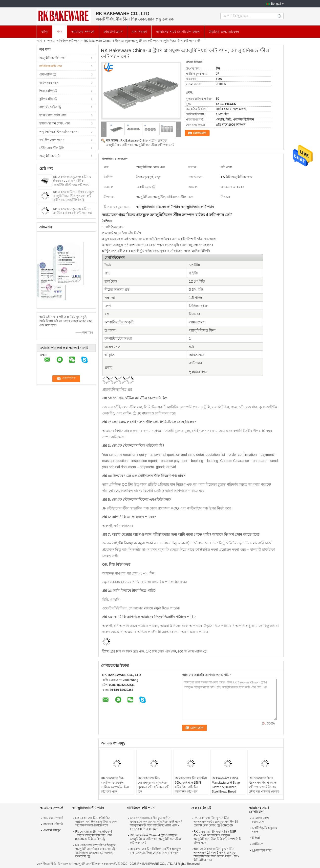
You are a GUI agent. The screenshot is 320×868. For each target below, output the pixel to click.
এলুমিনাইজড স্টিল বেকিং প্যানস (58, 132)
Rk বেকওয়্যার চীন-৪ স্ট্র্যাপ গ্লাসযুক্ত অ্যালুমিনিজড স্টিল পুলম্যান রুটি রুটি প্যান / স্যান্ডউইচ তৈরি (74, 196)
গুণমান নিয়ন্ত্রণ (52, 830)
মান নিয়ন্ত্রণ (139, 32)
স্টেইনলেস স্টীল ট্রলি (52, 148)
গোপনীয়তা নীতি (46, 864)
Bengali (276, 4)
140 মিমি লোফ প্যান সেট (161, 651)
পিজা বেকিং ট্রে (48, 91)
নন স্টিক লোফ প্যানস (52, 140)
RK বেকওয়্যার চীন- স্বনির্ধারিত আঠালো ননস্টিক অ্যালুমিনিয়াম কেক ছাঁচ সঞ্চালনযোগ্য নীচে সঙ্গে (96, 822)
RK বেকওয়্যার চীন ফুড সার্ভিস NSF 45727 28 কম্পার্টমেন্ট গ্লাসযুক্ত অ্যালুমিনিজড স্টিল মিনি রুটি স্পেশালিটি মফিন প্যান (217, 837)
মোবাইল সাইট (262, 850)
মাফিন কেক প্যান (49, 83)
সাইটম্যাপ (258, 844)
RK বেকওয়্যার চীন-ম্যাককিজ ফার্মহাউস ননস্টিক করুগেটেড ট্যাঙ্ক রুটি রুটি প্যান (115, 785)
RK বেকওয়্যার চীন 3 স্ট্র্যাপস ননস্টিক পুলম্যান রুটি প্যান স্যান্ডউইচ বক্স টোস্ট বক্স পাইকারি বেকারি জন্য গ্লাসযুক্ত (264, 787)
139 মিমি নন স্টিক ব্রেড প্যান (127, 651)
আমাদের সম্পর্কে (83, 32)
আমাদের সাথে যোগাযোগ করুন (178, 32)
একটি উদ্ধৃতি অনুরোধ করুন (265, 830)
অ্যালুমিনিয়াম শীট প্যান (53, 58)
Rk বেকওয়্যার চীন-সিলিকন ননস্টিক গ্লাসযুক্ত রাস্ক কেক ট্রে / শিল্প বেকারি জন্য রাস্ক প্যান (156, 851)
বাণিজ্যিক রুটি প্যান (68, 41)
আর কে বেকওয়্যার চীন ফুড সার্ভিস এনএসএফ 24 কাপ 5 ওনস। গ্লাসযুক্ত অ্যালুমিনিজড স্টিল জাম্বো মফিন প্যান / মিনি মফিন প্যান (216, 855)
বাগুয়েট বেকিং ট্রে (50, 107)
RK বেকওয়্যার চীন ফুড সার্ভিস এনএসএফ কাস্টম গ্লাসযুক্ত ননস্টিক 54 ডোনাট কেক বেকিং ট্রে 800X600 (216, 822)
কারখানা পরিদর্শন (53, 824)
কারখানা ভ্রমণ (113, 32)
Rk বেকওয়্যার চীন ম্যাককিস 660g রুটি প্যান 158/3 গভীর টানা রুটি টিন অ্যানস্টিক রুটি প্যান (191, 785)
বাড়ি (44, 32)
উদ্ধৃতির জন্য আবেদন (224, 32)
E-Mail (256, 838)
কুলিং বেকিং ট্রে (48, 99)
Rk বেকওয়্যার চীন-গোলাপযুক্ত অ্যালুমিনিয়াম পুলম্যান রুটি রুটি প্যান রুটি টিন (154, 785)
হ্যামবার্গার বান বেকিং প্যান (54, 123)
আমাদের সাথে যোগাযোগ (261, 820)
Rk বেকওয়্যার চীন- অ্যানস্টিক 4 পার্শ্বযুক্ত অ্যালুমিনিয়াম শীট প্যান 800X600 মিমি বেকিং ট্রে (94, 835)
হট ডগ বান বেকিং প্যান (53, 115)
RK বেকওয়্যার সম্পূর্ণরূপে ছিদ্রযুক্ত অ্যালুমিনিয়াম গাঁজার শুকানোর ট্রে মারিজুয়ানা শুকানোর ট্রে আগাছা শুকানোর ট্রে (96, 851)
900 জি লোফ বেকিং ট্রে (192, 651)
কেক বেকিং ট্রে (48, 74)
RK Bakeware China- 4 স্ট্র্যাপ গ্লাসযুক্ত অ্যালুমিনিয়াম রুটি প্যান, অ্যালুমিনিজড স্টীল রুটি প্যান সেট (155, 839)
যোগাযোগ (200, 133)
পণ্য (60, 32)
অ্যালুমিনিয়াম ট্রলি (50, 156)
